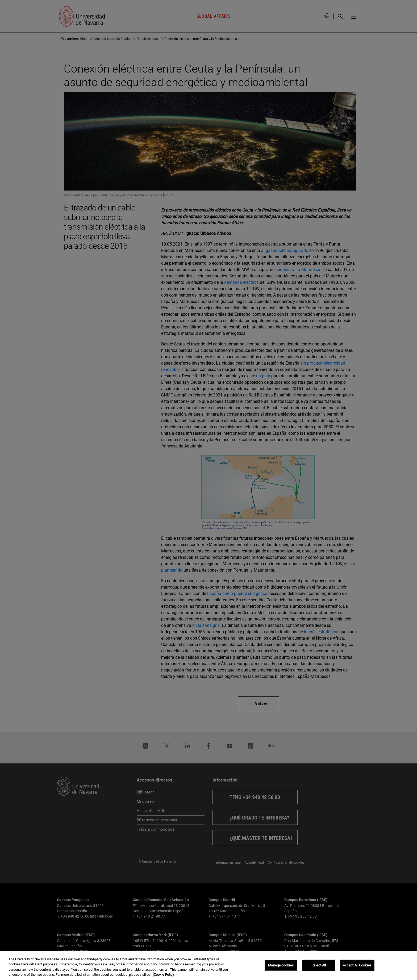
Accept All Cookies (357, 965)
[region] (208, 966)
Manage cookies (281, 965)
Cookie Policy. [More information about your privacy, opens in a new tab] (164, 975)
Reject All (319, 965)
